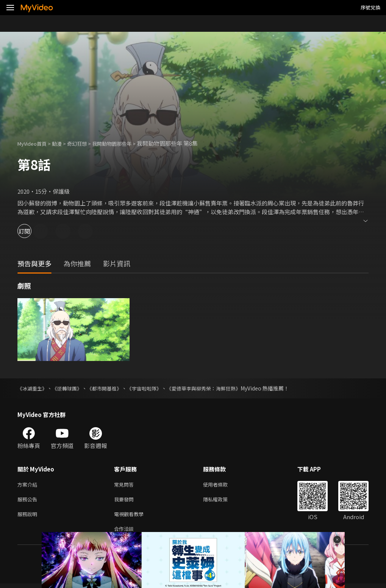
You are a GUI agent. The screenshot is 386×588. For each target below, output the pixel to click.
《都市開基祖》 (110, 388)
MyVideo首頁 (35, 143)
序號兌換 (370, 7)
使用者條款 (222, 485)
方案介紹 (29, 485)
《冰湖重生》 (33, 388)
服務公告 (29, 501)
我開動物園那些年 (125, 143)
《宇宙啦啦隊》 (153, 388)
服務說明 (29, 517)
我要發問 (125, 501)
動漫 (63, 143)
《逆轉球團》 (70, 388)
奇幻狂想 (85, 143)
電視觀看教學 (131, 517)
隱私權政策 (222, 501)
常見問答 (125, 485)
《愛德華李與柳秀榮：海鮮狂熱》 (216, 388)
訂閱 (33, 231)
